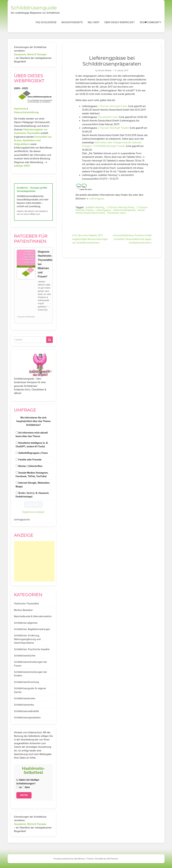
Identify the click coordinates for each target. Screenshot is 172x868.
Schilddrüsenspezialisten (27, 717)
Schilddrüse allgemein (26, 623)
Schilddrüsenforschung (27, 682)
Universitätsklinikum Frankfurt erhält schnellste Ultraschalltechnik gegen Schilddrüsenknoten (132, 239)
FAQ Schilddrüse (46, 22)
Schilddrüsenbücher (25, 656)
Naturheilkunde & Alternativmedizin (33, 616)
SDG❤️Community (150, 22)
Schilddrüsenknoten (25, 698)
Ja (19, 787)
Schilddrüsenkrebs (24, 705)
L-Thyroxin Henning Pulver (120, 207)
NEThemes (113, 859)
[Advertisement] (34, 561)
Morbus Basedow (23, 610)
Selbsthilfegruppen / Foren (33, 453)
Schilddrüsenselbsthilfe (27, 711)
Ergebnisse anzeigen (33, 512)
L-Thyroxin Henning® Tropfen (113, 128)
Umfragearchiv (22, 520)
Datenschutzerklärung (26, 112)
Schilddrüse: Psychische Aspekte (32, 649)
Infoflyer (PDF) (22, 166)
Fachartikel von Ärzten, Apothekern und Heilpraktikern (33, 140)
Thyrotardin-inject (116, 213)
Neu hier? (94, 22)
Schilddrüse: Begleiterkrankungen (32, 629)
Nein (26, 787)
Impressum (20, 109)
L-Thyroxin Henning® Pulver (113, 106)
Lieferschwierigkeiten (124, 210)
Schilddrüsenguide (34, 8)
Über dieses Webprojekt (119, 22)
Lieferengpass (97, 199)
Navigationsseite (72, 22)
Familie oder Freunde (30, 460)
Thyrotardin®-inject (108, 117)
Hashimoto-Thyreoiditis (27, 603)
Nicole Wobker (105, 70)
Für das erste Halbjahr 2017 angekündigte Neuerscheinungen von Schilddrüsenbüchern (90, 239)
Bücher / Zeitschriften (30, 466)
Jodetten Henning (94, 207)
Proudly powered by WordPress (69, 859)
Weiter (24, 795)
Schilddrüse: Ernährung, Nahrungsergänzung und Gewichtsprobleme (27, 639)
